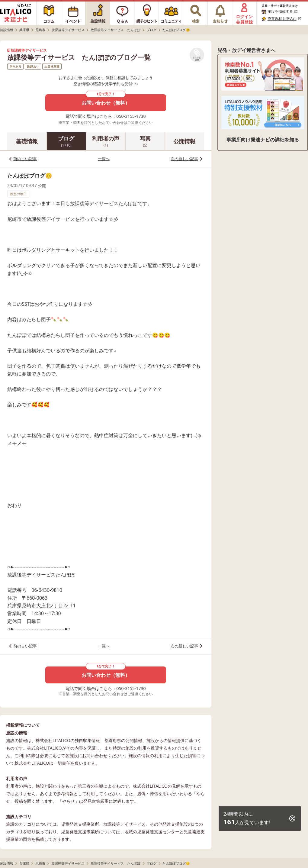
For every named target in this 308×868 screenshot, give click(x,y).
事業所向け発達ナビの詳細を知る (263, 140)
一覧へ (104, 159)
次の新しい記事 (184, 159)
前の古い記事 (25, 159)
